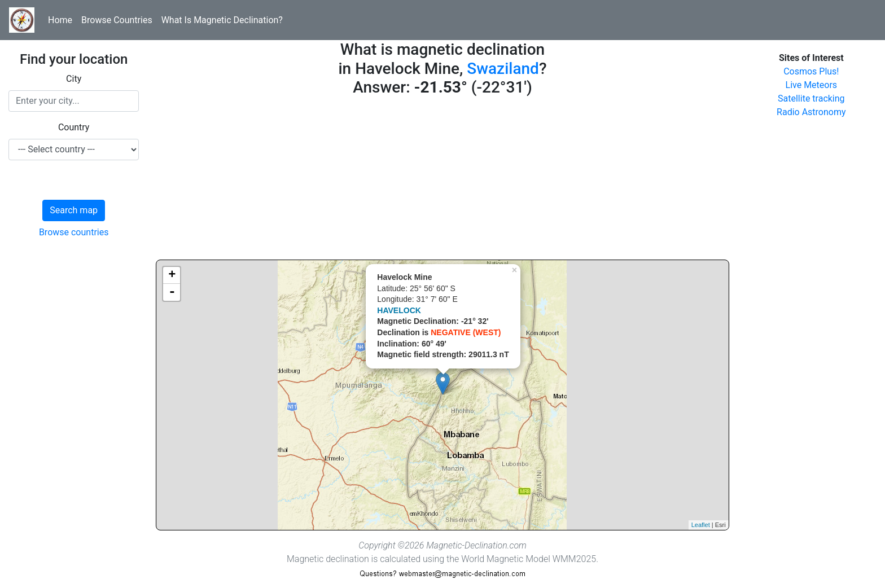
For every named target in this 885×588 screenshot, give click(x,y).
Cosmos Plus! (811, 71)
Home (60, 20)
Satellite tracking (811, 98)
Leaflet (701, 525)
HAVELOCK (399, 310)
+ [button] (172, 275)
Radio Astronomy (811, 112)
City (74, 79)
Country (74, 127)
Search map (74, 210)
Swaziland (503, 69)
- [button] (172, 292)
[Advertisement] (442, 181)
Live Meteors (812, 85)
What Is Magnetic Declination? (222, 20)
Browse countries (74, 232)
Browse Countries (117, 20)
